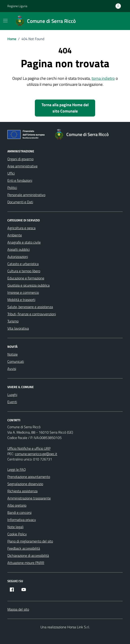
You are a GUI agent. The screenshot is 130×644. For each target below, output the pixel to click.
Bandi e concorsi (19, 512)
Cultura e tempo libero (24, 271)
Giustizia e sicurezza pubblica (28, 285)
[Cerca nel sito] (117, 21)
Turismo (13, 321)
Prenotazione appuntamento (29, 477)
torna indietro (103, 78)
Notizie (13, 354)
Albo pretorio (17, 505)
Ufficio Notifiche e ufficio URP (29, 448)
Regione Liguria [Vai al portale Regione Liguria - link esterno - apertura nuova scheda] (17, 6)
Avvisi (12, 369)
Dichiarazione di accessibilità (28, 555)
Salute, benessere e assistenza (30, 307)
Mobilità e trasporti (21, 300)
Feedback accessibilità (24, 548)
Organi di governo (20, 159)
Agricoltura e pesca (21, 228)
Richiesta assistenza (22, 491)
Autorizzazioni (18, 257)
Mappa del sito (18, 609)
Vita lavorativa (18, 328)
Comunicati (16, 361)
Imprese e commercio (23, 292)
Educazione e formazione (26, 278)
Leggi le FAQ (17, 469)
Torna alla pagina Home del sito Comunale (65, 108)
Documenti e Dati (20, 202)
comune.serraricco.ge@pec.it (36, 454)
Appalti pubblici (19, 249)
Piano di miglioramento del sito (30, 541)
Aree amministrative (22, 166)
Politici (12, 188)
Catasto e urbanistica (23, 264)
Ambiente (15, 235)
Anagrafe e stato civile (24, 242)
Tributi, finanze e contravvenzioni (32, 314)
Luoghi (12, 395)
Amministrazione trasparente (29, 498)
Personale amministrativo (26, 195)
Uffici (11, 173)
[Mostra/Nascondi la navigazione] (5, 21)
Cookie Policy (17, 534)
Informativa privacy (22, 520)
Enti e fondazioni (20, 180)
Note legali (15, 527)
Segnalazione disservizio (25, 484)
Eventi (12, 402)
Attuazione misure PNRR (26, 563)
